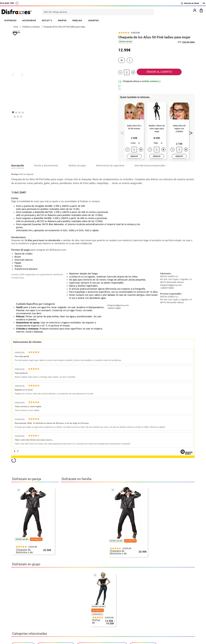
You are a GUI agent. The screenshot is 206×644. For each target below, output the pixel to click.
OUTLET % (47, 20)
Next (190, 132)
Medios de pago (77, 166)
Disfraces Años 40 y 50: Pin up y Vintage (102, 505)
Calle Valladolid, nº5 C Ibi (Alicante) (154, 616)
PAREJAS (77, 20)
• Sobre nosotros (22, 596)
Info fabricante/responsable (150, 166)
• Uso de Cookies (22, 611)
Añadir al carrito (159, 72)
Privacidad (35, 604)
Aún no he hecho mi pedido (156, 588)
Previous (121, 132)
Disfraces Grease (23, 505)
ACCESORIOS (29, 20)
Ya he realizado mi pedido (156, 592)
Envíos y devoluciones (46, 166)
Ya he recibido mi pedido (155, 596)
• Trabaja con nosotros (25, 619)
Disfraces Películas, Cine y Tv (56, 505)
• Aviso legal (19, 604)
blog (84, 571)
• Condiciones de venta (25, 600)
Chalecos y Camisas (143, 505)
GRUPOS (62, 20)
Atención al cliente (190, 3)
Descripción (18, 166)
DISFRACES (11, 20)
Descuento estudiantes (27, 592)
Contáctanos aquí (85, 592)
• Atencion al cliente (24, 608)
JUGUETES (93, 20)
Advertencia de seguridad (110, 166)
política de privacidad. (114, 551)
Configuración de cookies (28, 615)
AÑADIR (134, 156)
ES (204, 3)
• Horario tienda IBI (23, 588)
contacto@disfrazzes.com (156, 600)
